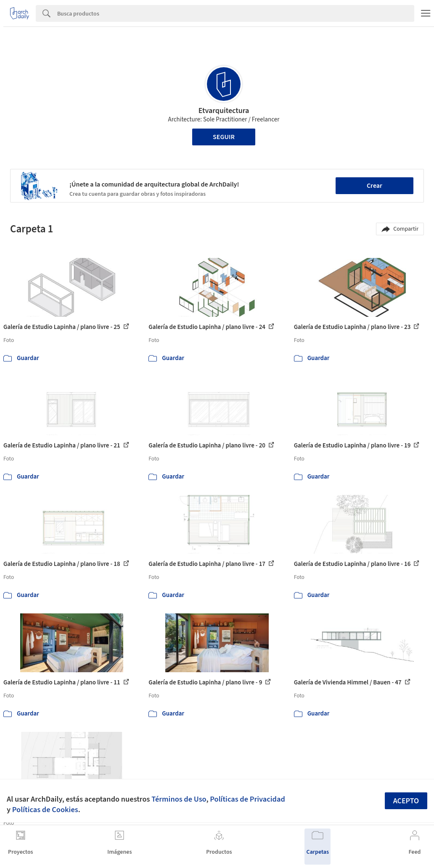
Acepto (406, 801)
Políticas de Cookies (45, 810)
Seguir (224, 137)
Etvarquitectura (224, 111)
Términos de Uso (179, 799)
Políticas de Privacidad (247, 799)
